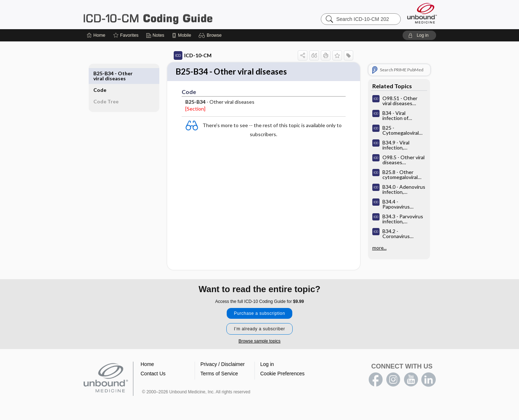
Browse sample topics (260, 342)
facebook (376, 380)
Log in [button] (267, 365)
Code (108, 73)
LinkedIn (429, 380)
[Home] (96, 35)
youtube (411, 380)
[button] (211, 35)
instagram (393, 380)
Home (147, 365)
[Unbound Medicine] (422, 13)
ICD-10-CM (184, 55)
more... (371, 248)
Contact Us (153, 374)
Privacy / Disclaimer (223, 365)
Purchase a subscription (259, 314)
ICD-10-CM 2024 (173, 14)
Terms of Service (219, 374)
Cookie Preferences (282, 374)
